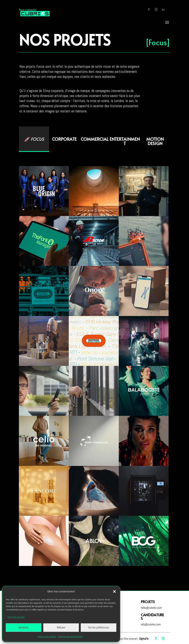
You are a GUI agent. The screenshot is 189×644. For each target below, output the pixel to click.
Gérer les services (16, 617)
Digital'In (144, 639)
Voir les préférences (99, 627)
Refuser (61, 627)
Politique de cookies (47, 636)
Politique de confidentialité (70, 636)
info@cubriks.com (151, 624)
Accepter (24, 627)
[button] (114, 591)
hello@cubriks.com (151, 608)
